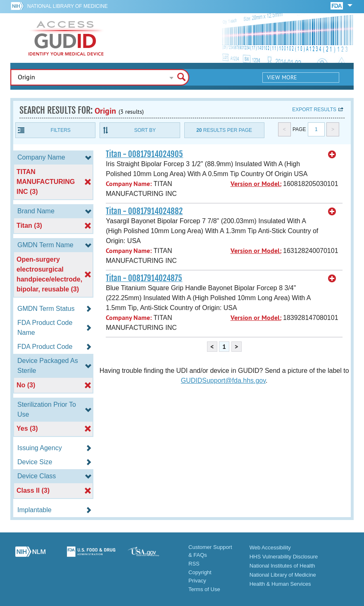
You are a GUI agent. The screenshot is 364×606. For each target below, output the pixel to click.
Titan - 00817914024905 (144, 154)
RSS (194, 564)
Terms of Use (204, 589)
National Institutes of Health (282, 566)
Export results (314, 110)
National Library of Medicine (68, 6)
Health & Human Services (280, 584)
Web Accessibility (270, 548)
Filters (60, 130)
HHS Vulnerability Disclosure (284, 557)
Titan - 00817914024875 (144, 278)
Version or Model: (256, 184)
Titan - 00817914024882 (144, 211)
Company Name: (129, 184)
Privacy (197, 581)
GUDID (66, 38)
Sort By (145, 130)
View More (282, 77)
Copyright (200, 572)
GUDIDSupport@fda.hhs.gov (223, 381)
